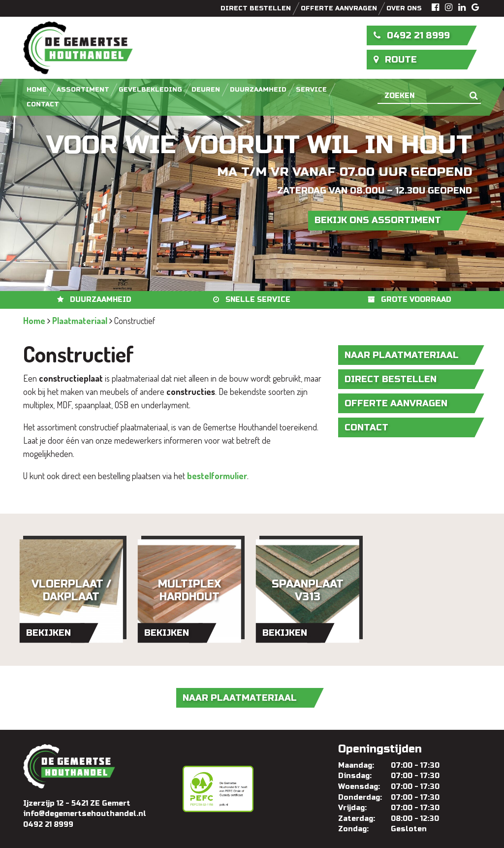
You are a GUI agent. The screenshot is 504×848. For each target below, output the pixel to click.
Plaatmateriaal (80, 321)
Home (37, 90)
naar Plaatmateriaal (402, 355)
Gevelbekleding (150, 90)
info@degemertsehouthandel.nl (85, 814)
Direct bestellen (256, 8)
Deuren (206, 90)
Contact (43, 104)
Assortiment (83, 90)
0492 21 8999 (412, 35)
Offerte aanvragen (339, 8)
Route (395, 60)
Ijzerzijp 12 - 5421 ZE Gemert (77, 803)
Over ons (404, 8)
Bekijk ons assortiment (378, 220)
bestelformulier (217, 476)
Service (311, 90)
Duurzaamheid (258, 90)
